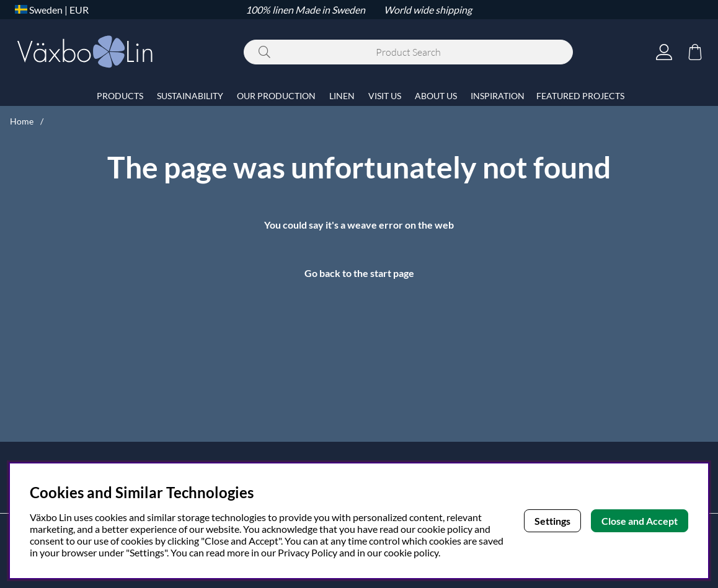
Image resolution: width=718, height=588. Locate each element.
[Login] (664, 52)
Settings (552, 521)
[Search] (408, 52)
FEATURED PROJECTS (580, 96)
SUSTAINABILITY (190, 96)
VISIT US (385, 96)
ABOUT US (436, 96)
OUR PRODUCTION (276, 96)
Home (22, 121)
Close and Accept (640, 521)
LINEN (342, 96)
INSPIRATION (498, 96)
